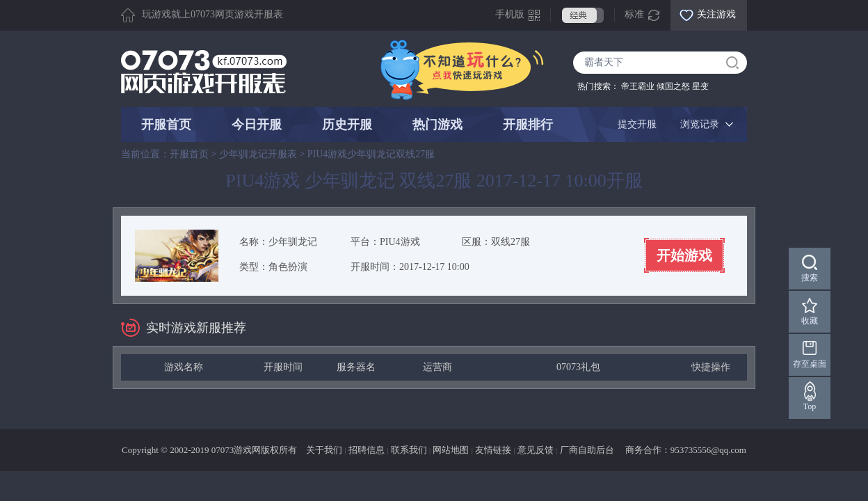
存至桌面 (810, 364)
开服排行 (528, 125)
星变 (700, 86)
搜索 (810, 278)
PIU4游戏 (400, 242)
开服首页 (166, 125)
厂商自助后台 (587, 450)
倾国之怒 (673, 86)
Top (810, 406)
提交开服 (637, 124)
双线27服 (511, 242)
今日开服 (257, 125)
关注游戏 (716, 14)
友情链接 (493, 450)
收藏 (810, 321)
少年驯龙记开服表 (258, 154)
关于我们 (324, 450)
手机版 (510, 14)
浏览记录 (700, 124)
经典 (583, 15)
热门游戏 (437, 125)
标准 (634, 14)
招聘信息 (367, 450)
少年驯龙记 (293, 242)
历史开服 (347, 125)
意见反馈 (536, 450)
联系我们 (409, 450)
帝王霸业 (638, 86)
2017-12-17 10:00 (434, 267)
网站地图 (451, 450)
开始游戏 (684, 255)
